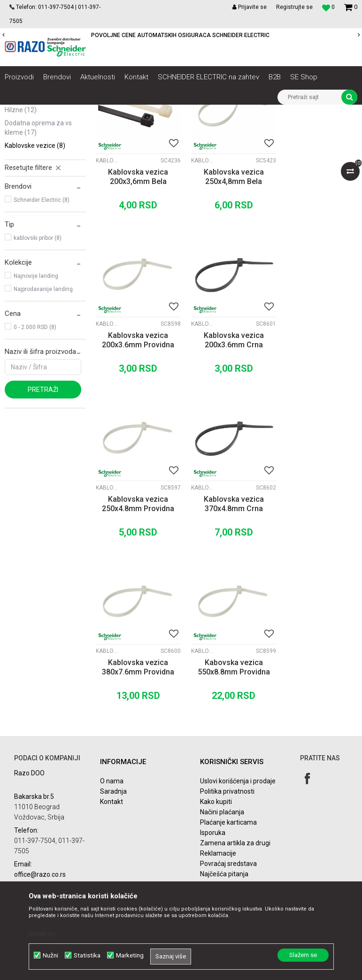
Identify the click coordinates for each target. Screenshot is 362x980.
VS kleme (25, 201)
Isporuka (213, 759)
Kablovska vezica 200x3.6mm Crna (136, 435)
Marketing (130, 955)
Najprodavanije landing (43, 394)
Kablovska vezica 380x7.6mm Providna (136, 593)
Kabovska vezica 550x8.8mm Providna (226, 593)
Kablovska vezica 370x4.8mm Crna (317, 435)
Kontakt (112, 728)
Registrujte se (294, 7)
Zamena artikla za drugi (235, 769)
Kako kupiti (216, 728)
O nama (112, 707)
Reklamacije (218, 780)
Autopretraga (188, 129)
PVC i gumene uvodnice (39, 184)
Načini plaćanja (222, 738)
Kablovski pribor (207, 112)
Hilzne (21, 214)
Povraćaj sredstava (228, 790)
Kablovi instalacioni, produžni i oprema (128, 112)
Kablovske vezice (35, 250)
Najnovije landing (36, 381)
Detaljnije (42, 934)
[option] (181, 35)
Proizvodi (58, 112)
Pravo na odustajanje (231, 811)
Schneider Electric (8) (42, 305)
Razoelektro (20, 112)
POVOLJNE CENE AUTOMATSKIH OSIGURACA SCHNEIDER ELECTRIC (180, 35)
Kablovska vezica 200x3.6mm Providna (317, 277)
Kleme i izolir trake (39, 153)
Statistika (87, 955)
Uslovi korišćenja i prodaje (238, 707)
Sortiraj (228, 129)
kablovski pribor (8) (38, 343)
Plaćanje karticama (228, 749)
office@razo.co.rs (40, 801)
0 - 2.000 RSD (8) (35, 432)
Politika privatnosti (227, 718)
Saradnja (113, 718)
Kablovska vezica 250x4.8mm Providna (226, 435)
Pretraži (43, 494)
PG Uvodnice (28, 166)
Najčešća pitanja (224, 800)
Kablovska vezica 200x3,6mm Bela (136, 277)
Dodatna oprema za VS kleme (38, 232)
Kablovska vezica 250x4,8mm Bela (226, 277)
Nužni (50, 955)
